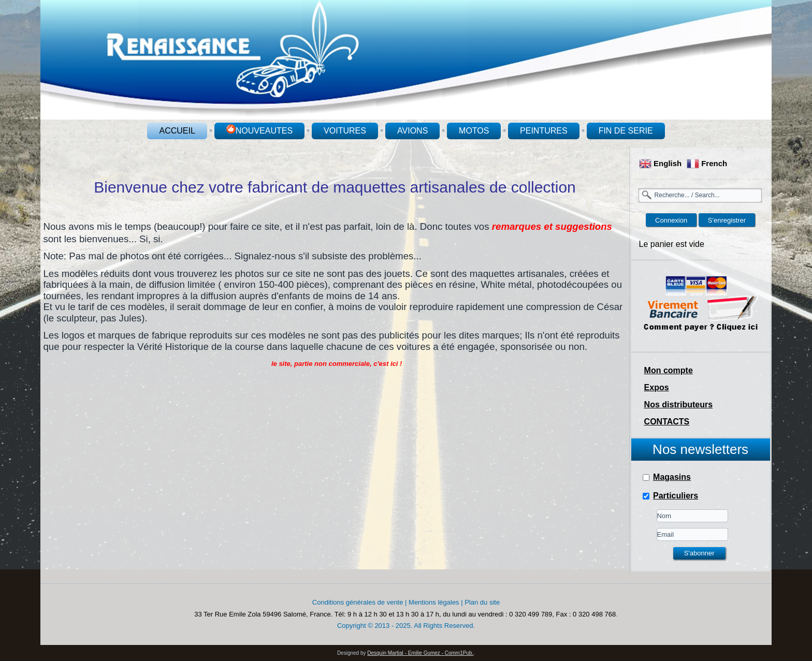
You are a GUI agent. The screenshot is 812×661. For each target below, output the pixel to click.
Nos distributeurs (678, 405)
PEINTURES (544, 131)
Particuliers (676, 496)
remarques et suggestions (552, 226)
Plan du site (482, 602)
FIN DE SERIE (626, 131)
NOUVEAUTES (259, 130)
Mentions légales (434, 602)
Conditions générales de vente (358, 602)
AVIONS (412, 131)
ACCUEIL (177, 131)
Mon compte (669, 370)
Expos (657, 387)
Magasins (672, 477)
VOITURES (345, 131)
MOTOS (474, 131)
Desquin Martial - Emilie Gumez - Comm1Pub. (420, 653)
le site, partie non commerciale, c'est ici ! (337, 364)
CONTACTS (667, 422)
